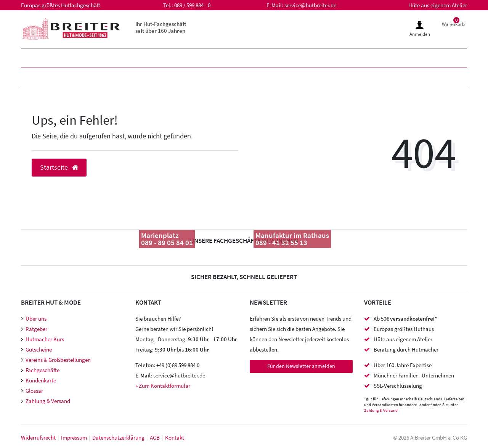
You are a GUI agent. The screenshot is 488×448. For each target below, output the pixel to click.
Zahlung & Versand (48, 401)
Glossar (34, 391)
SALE (254, 58)
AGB (155, 438)
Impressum (74, 438)
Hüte (36, 76)
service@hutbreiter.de (310, 5)
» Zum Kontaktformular (163, 386)
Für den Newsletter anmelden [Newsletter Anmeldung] (301, 366)
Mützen (80, 76)
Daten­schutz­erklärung (118, 438)
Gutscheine (39, 349)
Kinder (132, 58)
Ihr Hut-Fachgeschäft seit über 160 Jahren (161, 27)
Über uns (36, 319)
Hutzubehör (176, 76)
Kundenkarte (41, 380)
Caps (123, 76)
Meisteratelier (315, 76)
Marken (180, 58)
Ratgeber (36, 329)
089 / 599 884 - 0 (192, 5)
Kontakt (175, 438)
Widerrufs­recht (38, 438)
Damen (87, 58)
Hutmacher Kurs (45, 339)
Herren (41, 58)
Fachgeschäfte (43, 370)
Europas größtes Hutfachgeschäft (61, 5)
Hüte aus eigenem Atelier (438, 5)
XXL (220, 58)
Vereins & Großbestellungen (58, 360)
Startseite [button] (59, 167)
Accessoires (243, 76)
